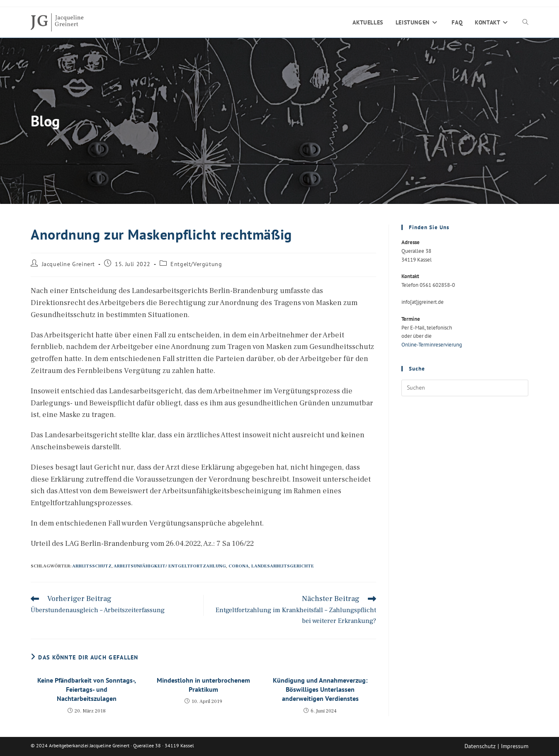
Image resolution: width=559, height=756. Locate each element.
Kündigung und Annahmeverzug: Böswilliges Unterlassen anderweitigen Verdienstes (320, 689)
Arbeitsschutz (92, 566)
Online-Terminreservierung (432, 345)
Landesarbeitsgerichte (283, 566)
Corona (239, 566)
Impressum (515, 746)
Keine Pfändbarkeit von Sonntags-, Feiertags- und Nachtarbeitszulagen (87, 689)
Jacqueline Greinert (68, 264)
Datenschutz (480, 746)
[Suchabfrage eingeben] (465, 388)
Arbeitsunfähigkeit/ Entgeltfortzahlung (170, 566)
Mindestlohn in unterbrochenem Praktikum (203, 685)
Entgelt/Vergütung (196, 264)
